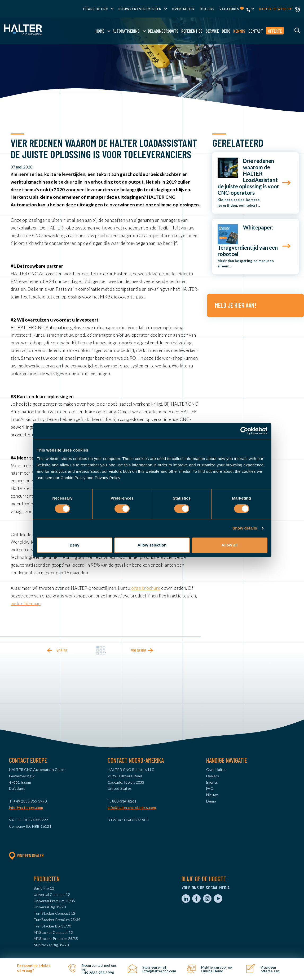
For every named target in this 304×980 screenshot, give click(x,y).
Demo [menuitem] (226, 31)
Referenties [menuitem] (192, 31)
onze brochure (146, 588)
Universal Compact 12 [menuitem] (52, 894)
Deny (75, 545)
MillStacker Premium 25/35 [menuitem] (56, 938)
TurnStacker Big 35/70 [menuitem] (52, 926)
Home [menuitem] (100, 31)
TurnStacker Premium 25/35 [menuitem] (57, 920)
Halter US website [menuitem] (276, 9)
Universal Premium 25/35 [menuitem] (54, 901)
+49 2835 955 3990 (30, 801)
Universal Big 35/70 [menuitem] (50, 907)
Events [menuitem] (212, 782)
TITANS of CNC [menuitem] (95, 9)
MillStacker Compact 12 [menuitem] (53, 932)
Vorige (62, 650)
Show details (245, 528)
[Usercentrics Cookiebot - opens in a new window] (244, 431)
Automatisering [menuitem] (126, 31)
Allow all (230, 545)
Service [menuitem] (212, 31)
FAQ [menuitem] (210, 788)
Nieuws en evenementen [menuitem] (140, 9)
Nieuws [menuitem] (212, 795)
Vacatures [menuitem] (232, 9)
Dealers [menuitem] (207, 9)
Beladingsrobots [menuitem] (163, 31)
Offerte (275, 31)
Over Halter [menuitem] (183, 9)
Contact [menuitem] (255, 31)
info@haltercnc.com (26, 807)
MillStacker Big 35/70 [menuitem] (51, 945)
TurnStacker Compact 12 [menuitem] (54, 913)
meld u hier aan (26, 603)
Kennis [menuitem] (239, 31)
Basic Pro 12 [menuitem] (44, 888)
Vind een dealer (26, 855)
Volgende (139, 650)
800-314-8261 (124, 801)
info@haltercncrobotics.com (132, 807)
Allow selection (152, 545)
